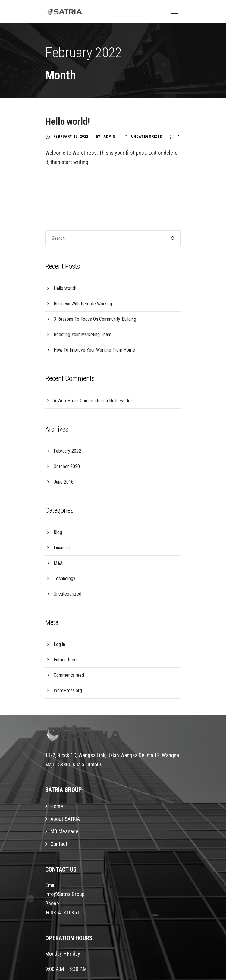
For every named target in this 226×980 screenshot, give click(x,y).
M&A (58, 563)
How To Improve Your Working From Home (94, 350)
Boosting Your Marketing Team (83, 334)
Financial (62, 548)
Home (57, 806)
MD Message (64, 831)
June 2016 (64, 482)
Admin (110, 137)
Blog (58, 532)
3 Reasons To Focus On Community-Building (95, 319)
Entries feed (65, 660)
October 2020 (67, 466)
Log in (59, 644)
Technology (64, 578)
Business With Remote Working (83, 304)
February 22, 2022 (71, 137)
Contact (59, 844)
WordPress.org (68, 691)
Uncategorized (147, 137)
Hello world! (68, 122)
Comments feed (69, 675)
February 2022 (67, 451)
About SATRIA (65, 819)
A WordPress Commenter (78, 401)
